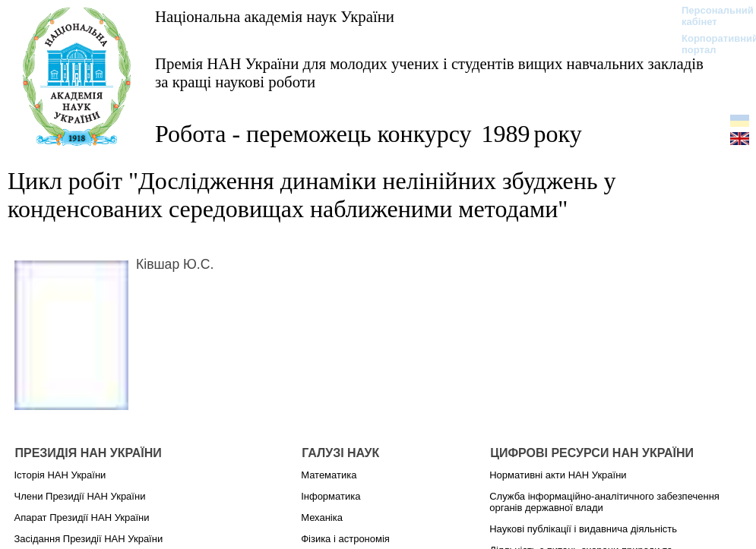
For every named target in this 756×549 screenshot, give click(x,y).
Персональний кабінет (710, 16)
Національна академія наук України (275, 16)
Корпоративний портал (710, 44)
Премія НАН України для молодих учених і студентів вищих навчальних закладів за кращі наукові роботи (429, 73)
